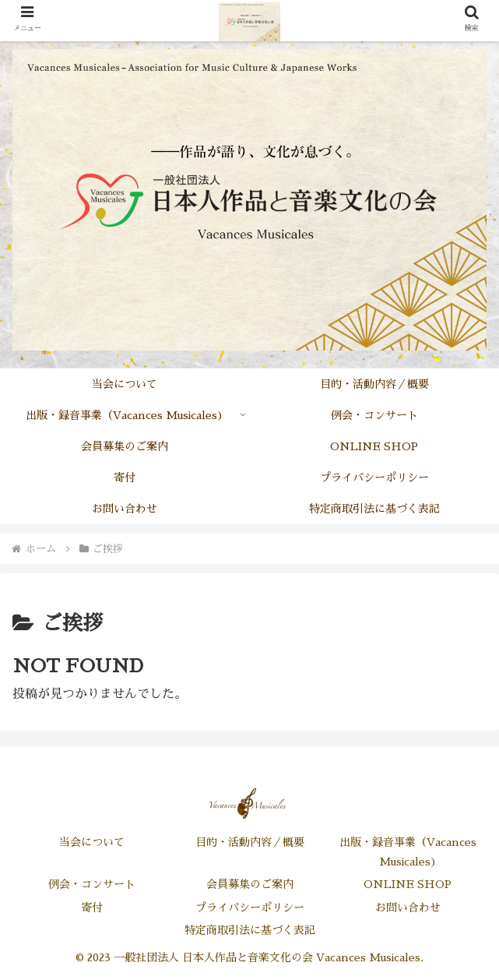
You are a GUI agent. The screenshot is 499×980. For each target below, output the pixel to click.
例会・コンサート (92, 884)
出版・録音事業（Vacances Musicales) (408, 852)
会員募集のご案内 (250, 884)
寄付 (92, 908)
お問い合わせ (408, 908)
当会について (92, 842)
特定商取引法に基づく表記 (250, 930)
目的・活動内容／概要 (250, 842)
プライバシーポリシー (250, 908)
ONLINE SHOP (408, 884)
